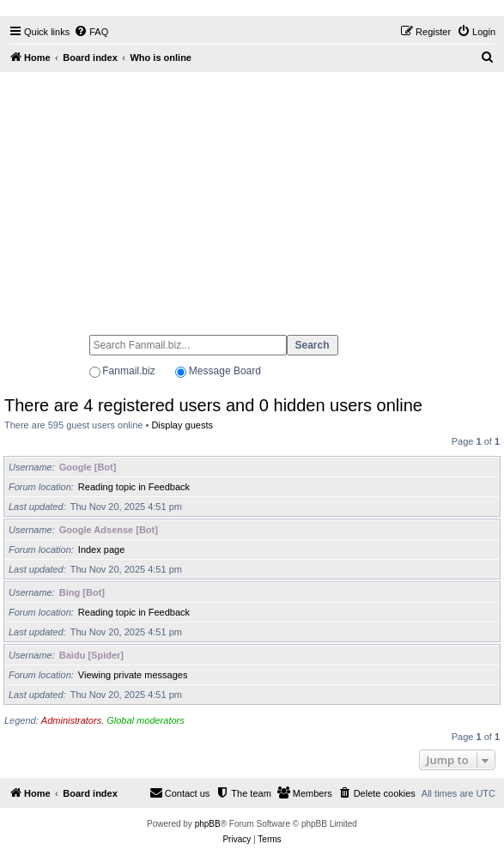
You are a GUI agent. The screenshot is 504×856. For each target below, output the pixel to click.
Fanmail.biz (128, 371)
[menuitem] (91, 32)
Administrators (71, 720)
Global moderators (146, 720)
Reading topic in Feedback (134, 487)
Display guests (182, 425)
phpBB (208, 824)
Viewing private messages (133, 675)
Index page (101, 549)
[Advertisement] (252, 196)
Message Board (225, 371)
